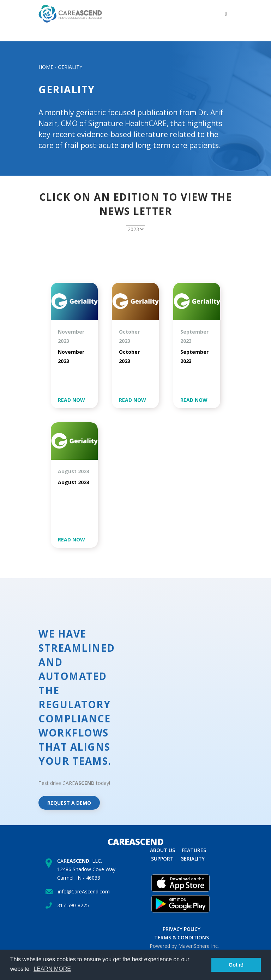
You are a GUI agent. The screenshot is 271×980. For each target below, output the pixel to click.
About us (162, 850)
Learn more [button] (52, 969)
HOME (46, 67)
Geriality (192, 859)
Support (162, 859)
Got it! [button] (236, 965)
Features (194, 850)
